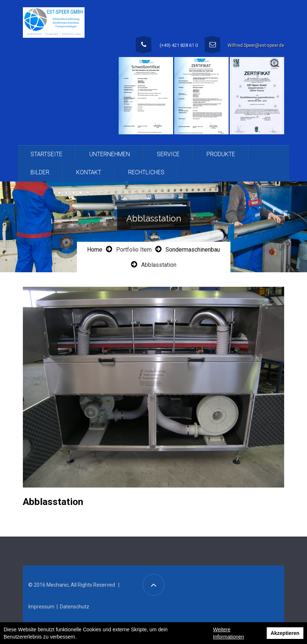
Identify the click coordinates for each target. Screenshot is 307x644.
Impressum (41, 607)
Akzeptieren (285, 633)
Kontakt (89, 172)
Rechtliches (146, 172)
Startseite (46, 154)
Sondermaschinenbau (193, 250)
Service (168, 154)
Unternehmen (110, 154)
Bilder (40, 172)
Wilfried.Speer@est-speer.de (256, 45)
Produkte (221, 154)
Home (95, 250)
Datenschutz (75, 607)
